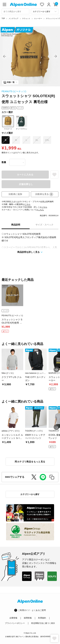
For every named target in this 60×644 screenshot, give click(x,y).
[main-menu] (4, 4)
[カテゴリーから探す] (45, 11)
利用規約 (42, 618)
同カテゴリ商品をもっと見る (30, 462)
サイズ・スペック (44, 225)
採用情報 (28, 618)
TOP (3, 18)
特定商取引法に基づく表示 (43, 623)
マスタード (8, 123)
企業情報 (13, 618)
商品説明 (16, 225)
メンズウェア (14, 18)
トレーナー (38, 18)
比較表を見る (44, 194)
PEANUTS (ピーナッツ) (14, 91)
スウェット (26, 18)
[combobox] (15, 11)
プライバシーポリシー (15, 623)
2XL (47, 140)
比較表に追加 (15, 194)
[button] (4, 56)
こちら (28, 204)
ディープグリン (22, 123)
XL (37, 140)
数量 (4, 162)
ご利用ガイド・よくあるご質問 (32, 610)
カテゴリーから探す (30, 494)
